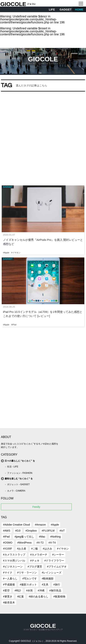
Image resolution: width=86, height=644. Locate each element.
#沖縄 (41, 590)
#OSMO (8, 543)
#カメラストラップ (14, 555)
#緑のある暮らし (39, 596)
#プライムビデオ (57, 567)
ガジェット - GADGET (18, 484)
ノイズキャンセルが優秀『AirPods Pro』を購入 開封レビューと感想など (43, 242)
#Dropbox (31, 531)
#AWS (7, 531)
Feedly (36, 507)
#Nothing (55, 537)
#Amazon (40, 525)
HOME (79, 9)
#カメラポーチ (39, 555)
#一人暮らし (10, 579)
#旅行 (57, 585)
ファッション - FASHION (20, 473)
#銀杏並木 (9, 602)
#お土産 (22, 549)
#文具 (45, 585)
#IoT (62, 531)
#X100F (8, 549)
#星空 (6, 590)
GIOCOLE (13, 4)
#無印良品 (55, 590)
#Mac (42, 537)
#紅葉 (20, 596)
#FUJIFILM (48, 531)
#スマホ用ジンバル (14, 561)
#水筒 (30, 590)
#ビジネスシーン (13, 567)
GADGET (66, 9)
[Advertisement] (43, 138)
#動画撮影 (48, 579)
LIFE (52, 9)
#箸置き (8, 596)
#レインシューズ (52, 573)
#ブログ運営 (35, 567)
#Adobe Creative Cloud (16, 525)
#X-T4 (52, 543)
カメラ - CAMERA (16, 491)
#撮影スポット (28, 585)
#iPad (6, 537)
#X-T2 (40, 543)
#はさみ (47, 549)
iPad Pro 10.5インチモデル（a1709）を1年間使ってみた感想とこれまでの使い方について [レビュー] (43, 314)
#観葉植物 (59, 596)
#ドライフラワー (54, 561)
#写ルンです (30, 579)
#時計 (18, 590)
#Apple (55, 525)
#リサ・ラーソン (27, 573)
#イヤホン (63, 549)
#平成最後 (9, 585)
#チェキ (35, 561)
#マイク (8, 573)
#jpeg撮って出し (24, 537)
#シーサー (58, 555)
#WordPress (24, 543)
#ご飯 (35, 549)
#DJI (18, 531)
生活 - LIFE (13, 467)
